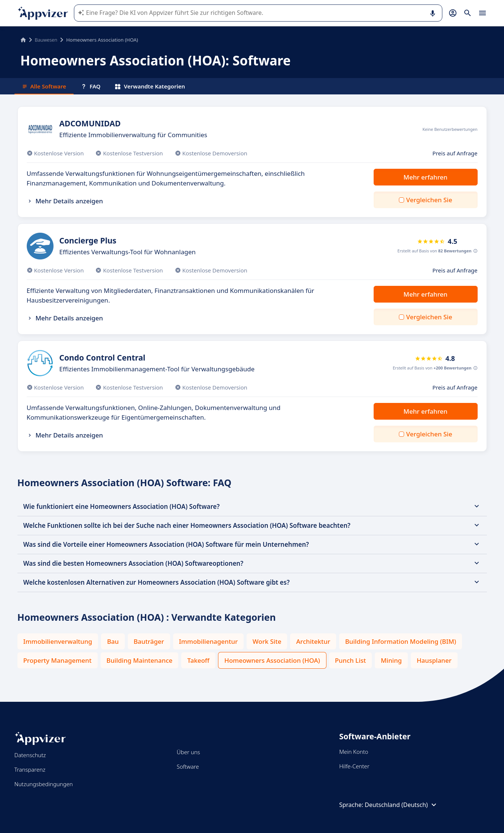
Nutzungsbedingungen (44, 784)
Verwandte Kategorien (150, 86)
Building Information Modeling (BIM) (401, 641)
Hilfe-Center (354, 766)
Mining (391, 660)
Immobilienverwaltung (58, 641)
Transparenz (30, 769)
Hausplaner (434, 660)
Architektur (313, 641)
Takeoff (198, 660)
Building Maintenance (140, 660)
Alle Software (44, 86)
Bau (113, 641)
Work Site (267, 641)
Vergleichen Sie (429, 200)
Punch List (351, 660)
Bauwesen (46, 40)
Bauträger (149, 641)
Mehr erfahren (425, 177)
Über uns (188, 752)
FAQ (91, 86)
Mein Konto (354, 752)
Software (188, 766)
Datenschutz (30, 755)
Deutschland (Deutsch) (401, 805)
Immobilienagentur (208, 641)
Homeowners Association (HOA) (272, 660)
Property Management (58, 660)
